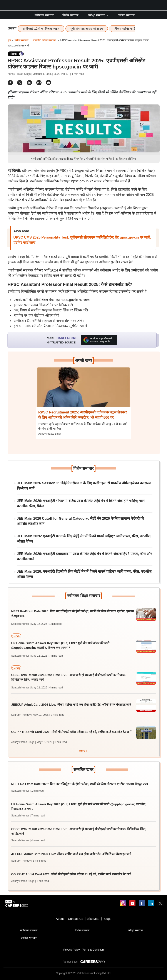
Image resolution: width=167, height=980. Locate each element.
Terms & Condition (93, 950)
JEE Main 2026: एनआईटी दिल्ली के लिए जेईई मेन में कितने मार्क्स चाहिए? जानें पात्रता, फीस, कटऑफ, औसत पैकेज (85, 574)
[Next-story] (83, 391)
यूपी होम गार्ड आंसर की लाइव (87, 29)
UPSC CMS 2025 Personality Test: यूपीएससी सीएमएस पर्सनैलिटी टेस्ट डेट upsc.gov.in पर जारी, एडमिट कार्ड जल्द (82, 240)
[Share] (10, 83)
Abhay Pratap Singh (50, 434)
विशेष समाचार (70, 15)
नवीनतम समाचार (44, 15)
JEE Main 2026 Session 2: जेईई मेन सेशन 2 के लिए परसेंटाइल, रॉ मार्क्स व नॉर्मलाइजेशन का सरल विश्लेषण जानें (84, 486)
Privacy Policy (71, 950)
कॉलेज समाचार (126, 15)
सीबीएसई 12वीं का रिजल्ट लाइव (41, 29)
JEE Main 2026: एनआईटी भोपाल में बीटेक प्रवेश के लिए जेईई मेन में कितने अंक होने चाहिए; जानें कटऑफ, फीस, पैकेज (81, 503)
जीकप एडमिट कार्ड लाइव (128, 29)
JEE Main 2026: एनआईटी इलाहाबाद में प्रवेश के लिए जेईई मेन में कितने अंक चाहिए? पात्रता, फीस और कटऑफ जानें (84, 556)
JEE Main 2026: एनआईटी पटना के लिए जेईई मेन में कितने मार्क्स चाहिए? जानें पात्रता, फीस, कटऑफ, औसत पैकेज (84, 539)
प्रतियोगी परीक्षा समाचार (44, 40)
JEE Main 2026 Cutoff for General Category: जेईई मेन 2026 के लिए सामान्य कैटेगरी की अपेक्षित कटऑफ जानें (81, 521)
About (60, 919)
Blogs (107, 919)
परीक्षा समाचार (99, 15)
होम (9, 40)
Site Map (93, 919)
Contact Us (76, 919)
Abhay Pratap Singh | (20, 74)
